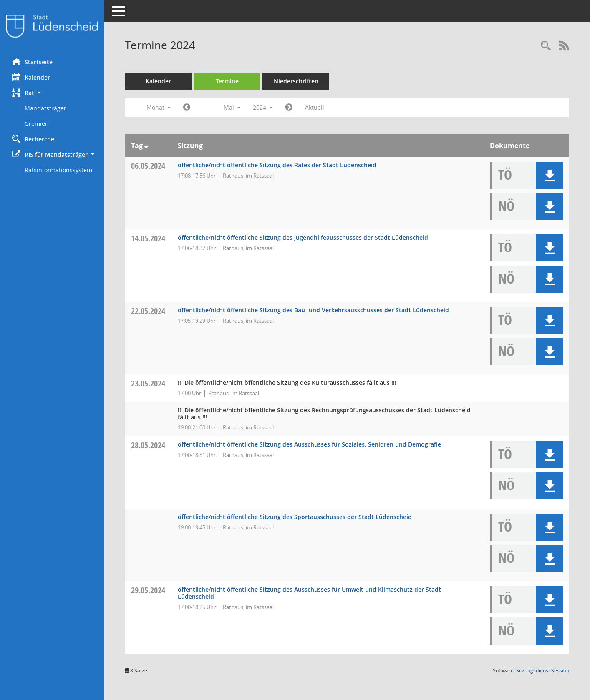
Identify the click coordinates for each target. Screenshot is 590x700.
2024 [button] (263, 107)
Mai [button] (232, 107)
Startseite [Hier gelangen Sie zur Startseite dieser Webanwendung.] (33, 62)
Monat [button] (159, 107)
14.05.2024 (149, 238)
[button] (52, 93)
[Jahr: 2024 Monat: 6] (289, 108)
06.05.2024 (149, 166)
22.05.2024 (149, 311)
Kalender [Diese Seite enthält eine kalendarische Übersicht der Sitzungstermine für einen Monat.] (32, 77)
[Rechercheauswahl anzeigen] (546, 46)
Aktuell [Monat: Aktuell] (315, 107)
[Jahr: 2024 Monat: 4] (187, 108)
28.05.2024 (149, 445)
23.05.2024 (149, 383)
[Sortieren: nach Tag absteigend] (147, 146)
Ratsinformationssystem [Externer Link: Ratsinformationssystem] (59, 170)
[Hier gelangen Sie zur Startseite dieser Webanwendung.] (52, 26)
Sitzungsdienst (543, 671)
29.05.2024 (149, 590)
